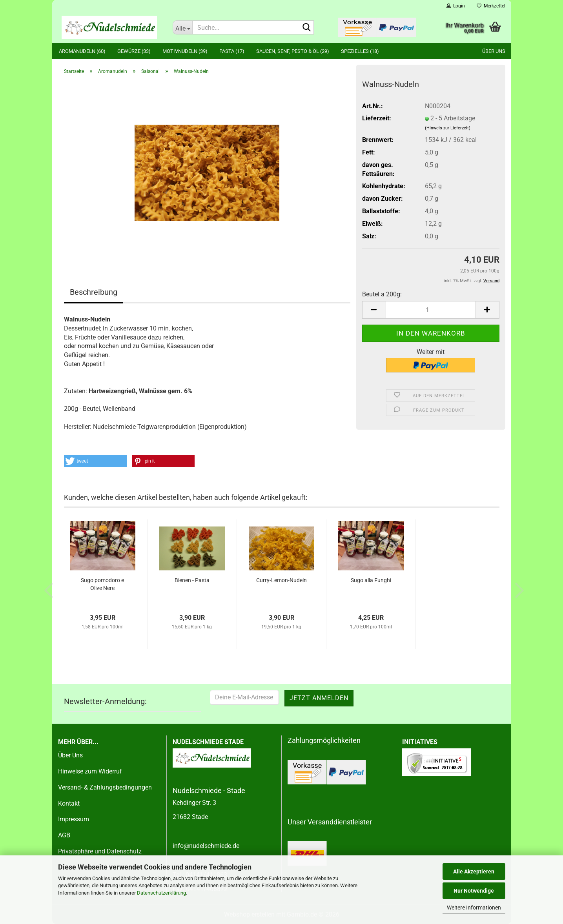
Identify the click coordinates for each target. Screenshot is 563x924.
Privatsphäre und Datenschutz (100, 851)
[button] (374, 310)
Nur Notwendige (474, 891)
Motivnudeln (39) (185, 51)
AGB (64, 835)
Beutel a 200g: (382, 294)
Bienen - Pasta (192, 580)
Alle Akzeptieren (474, 871)
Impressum (74, 819)
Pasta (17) (232, 51)
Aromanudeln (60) (82, 51)
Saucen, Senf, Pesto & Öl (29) (293, 51)
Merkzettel (491, 6)
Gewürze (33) (134, 51)
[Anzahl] (431, 310)
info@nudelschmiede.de (206, 846)
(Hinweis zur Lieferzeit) (448, 128)
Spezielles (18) (360, 51)
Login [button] (456, 6)
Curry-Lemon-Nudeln (281, 580)
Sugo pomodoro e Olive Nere (102, 584)
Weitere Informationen (474, 908)
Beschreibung (94, 292)
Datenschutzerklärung (161, 893)
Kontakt (69, 803)
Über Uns (70, 755)
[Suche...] (182, 27)
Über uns (494, 51)
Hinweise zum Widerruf (90, 771)
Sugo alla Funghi (371, 580)
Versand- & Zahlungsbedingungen (105, 787)
